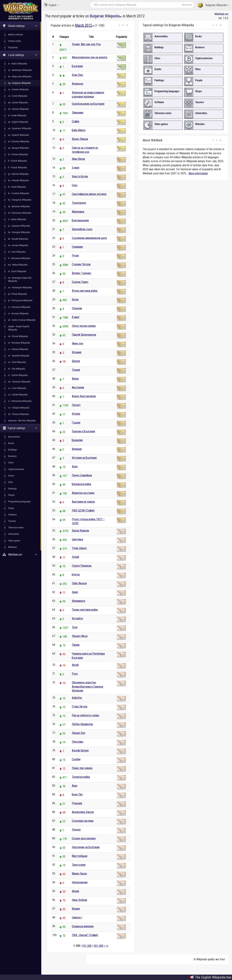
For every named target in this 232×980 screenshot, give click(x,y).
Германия (77, 247)
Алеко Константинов (84, 396)
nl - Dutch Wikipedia (17, 271)
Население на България (86, 847)
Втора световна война (85, 291)
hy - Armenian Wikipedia (19, 206)
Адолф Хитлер (80, 750)
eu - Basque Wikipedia (18, 148)
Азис (75, 786)
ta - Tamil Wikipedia (17, 362)
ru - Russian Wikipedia (18, 313)
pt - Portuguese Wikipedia (20, 300)
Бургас (76, 574)
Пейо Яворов (79, 583)
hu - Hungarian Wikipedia (20, 200)
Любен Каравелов (82, 724)
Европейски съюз (82, 229)
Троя (75, 627)
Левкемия (78, 113)
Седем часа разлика (84, 838)
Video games (14, 541)
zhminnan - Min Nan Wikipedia (22, 421)
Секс (75, 185)
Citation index (15, 41)
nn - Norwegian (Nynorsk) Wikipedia (20, 279)
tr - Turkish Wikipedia (18, 375)
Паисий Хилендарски (84, 335)
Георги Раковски (82, 566)
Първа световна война (85, 610)
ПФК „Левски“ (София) (85, 935)
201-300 (98, 946)
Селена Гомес (80, 282)
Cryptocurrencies (16, 469)
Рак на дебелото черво (85, 715)
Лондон (76, 830)
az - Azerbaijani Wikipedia (20, 70)
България (77, 66)
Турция (76, 370)
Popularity (13, 47)
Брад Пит (77, 794)
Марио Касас (79, 874)
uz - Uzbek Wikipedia (18, 395)
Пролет (76, 405)
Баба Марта (79, 130)
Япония (76, 909)
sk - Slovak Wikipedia (18, 336)
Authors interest (16, 35)
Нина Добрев (79, 900)
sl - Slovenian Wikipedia (19, 343)
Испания (77, 352)
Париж (76, 645)
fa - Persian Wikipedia (18, 154)
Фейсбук (77, 698)
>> (107, 946)
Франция (77, 449)
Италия (76, 414)
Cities (11, 463)
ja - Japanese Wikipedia (19, 226)
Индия (75, 891)
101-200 (87, 946)
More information (198, 173)
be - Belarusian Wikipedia (20, 77)
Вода (75, 467)
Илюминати (78, 601)
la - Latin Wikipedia (17, 252)
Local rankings (20, 55)
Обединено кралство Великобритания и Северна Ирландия (87, 687)
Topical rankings (20, 428)
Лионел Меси (80, 636)
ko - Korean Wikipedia (18, 245)
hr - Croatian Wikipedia (19, 193)
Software (12, 515)
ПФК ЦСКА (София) (83, 510)
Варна (75, 379)
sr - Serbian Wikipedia (18, 349)
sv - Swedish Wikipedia (19, 356)
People (11, 495)
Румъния (77, 803)
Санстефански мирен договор (89, 194)
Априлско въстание (83, 493)
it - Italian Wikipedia (17, 219)
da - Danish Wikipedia (18, 103)
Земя (75, 592)
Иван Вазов (78, 159)
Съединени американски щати (89, 238)
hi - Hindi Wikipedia (17, 187)
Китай (75, 665)
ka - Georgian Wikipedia (19, 232)
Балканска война (81, 484)
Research (187, 5)
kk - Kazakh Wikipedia (18, 239)
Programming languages (19, 501)
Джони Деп (78, 733)
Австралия (78, 387)
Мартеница (78, 212)
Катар (75, 299)
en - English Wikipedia (18, 122)
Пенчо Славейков (82, 475)
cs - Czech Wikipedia (18, 96)
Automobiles (14, 437)
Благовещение (80, 220)
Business (12, 456)
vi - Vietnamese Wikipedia (20, 401)
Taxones (12, 521)
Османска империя (83, 926)
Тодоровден (79, 203)
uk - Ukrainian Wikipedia (19, 382)
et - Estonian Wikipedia (19, 141)
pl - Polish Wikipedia (18, 294)
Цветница (77, 539)
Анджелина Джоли (83, 812)
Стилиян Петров (81, 264)
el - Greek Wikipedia (17, 115)
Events (11, 476)
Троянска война (81, 777)
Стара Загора (80, 707)
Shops (11, 508)
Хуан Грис (77, 75)
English (51, 5)
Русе (75, 674)
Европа (76, 361)
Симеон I (77, 917)
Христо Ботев (80, 176)
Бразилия (77, 440)
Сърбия (76, 759)
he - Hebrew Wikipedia (18, 180)
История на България (84, 458)
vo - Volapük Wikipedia (19, 408)
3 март (76, 168)
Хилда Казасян (80, 531)
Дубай (75, 557)
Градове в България (83, 431)
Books (11, 443)
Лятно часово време (84, 326)
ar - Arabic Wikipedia (18, 64)
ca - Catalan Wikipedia (18, 89)
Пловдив (77, 308)
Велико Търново (81, 273)
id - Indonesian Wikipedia (20, 213)
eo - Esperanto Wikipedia (20, 128)
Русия (75, 256)
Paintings (12, 489)
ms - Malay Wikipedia (18, 265)
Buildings (12, 450)
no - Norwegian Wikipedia (20, 287)
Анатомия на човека (83, 502)
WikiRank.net (21, 555)
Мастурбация (80, 856)
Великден (77, 84)
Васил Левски (80, 139)
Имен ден (77, 343)
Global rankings (20, 26)
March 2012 (85, 25)
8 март (76, 317)
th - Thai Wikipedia (17, 369)
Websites (12, 547)
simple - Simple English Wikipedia (19, 328)
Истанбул (77, 618)
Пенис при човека (82, 768)
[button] (120, 25)
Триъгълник (79, 865)
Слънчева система (83, 821)
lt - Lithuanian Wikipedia (19, 258)
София (76, 121)
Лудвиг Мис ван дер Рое (86, 44)
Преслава (77, 742)
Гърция (76, 423)
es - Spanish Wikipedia (18, 135)
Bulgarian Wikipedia (214, 5)
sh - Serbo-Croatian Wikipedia (22, 320)
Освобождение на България (88, 104)
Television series (16, 527)
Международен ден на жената (90, 57)
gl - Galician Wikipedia (18, 174)
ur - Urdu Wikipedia (17, 388)
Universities (14, 534)
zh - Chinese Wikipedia (18, 414)
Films (11, 482)
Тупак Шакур (79, 548)
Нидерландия (80, 882)
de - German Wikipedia (18, 109)
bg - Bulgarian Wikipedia (19, 83)
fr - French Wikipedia (18, 167)
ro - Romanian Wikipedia (19, 307)
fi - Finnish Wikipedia (18, 161)
